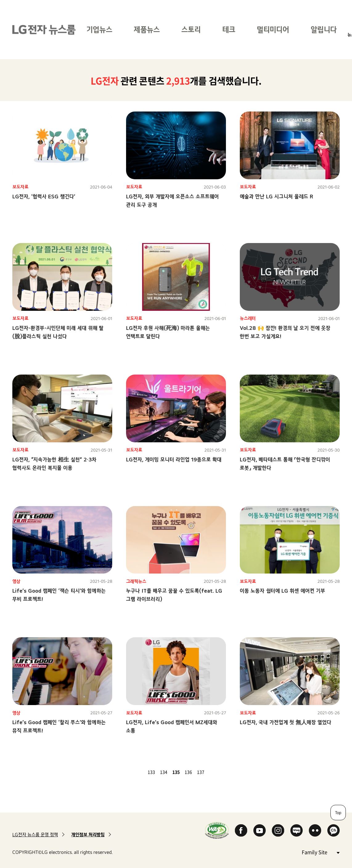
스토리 (191, 29)
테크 (229, 29)
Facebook (241, 830)
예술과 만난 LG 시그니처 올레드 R (276, 196)
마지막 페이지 (221, 772)
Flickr (315, 830)
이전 (138, 772)
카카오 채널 (334, 830)
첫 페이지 (131, 772)
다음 (214, 772)
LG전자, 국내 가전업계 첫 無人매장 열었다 (286, 722)
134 (164, 772)
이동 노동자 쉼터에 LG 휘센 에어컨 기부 (282, 591)
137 (201, 772)
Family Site (321, 852)
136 (188, 772)
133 (151, 772)
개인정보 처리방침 (88, 835)
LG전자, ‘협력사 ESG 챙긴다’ (44, 196)
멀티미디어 (273, 29)
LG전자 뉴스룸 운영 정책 (35, 835)
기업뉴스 (99, 29)
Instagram (278, 830)
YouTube (260, 830)
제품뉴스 (147, 29)
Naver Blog (297, 830)
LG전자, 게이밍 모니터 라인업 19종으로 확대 (174, 459)
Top (338, 813)
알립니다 (324, 29)
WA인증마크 (217, 830)
